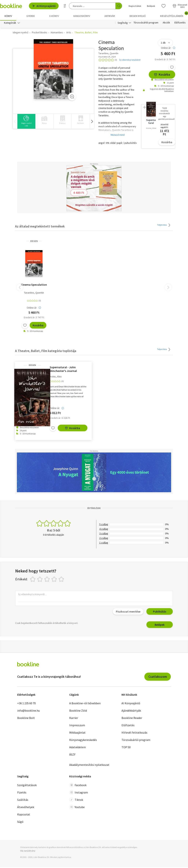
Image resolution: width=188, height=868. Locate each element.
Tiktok (76, 800)
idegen (34, 242)
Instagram (79, 793)
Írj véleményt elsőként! (130, 61)
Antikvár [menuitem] (110, 16)
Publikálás (160, 612)
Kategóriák (10, 23)
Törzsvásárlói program (146, 23)
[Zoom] (72, 97)
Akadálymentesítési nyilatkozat (89, 765)
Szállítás (23, 800)
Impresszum (77, 726)
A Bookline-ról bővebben (85, 704)
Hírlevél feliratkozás (134, 733)
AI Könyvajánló (44, 6)
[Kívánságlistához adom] (172, 68)
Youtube (77, 808)
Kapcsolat (24, 815)
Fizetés (22, 793)
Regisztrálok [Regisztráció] (135, 6)
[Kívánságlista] (163, 6)
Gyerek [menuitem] (31, 16)
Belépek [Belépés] (151, 6)
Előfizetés (180, 23)
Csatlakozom (158, 677)
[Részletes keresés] (65, 6)
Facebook (78, 786)
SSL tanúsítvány (28, 851)
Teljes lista (164, 226)
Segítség (123, 23)
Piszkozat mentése (128, 612)
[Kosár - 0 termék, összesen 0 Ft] (180, 6)
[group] (26, 122)
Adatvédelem (78, 748)
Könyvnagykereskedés (83, 741)
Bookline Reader (132, 719)
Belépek (160, 625)
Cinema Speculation (34, 285)
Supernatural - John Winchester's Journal (63, 370)
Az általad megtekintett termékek (40, 227)
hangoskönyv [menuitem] (82, 16)
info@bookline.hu (28, 711)
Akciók (166, 23)
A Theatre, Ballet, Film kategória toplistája (46, 351)
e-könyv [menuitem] (54, 16)
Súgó (20, 822)
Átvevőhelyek (26, 808)
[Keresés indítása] (119, 6)
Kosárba (162, 75)
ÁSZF (72, 755)
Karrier (74, 719)
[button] (92, 122)
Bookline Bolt (26, 719)
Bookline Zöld (78, 711)
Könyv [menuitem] (8, 16)
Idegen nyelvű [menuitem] (138, 16)
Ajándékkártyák (131, 711)
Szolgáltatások (27, 786)
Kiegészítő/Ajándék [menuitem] (174, 15)
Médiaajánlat (77, 733)
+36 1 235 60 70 (26, 704)
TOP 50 (126, 748)
